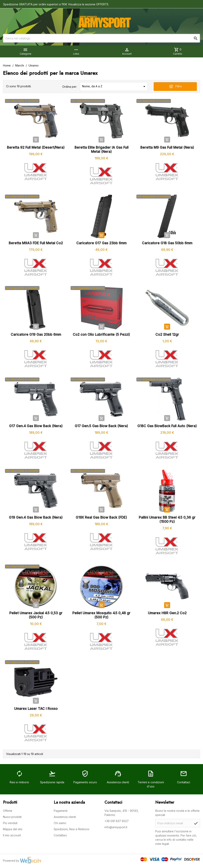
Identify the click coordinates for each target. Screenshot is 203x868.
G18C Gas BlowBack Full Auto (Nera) (167, 426)
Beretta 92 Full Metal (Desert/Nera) (36, 147)
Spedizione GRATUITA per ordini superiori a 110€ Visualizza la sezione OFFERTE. (56, 4)
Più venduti (10, 823)
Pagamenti (61, 811)
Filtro (175, 87)
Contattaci (60, 835)
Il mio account (12, 835)
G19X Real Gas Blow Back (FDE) (101, 517)
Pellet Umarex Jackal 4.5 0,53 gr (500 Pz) (36, 615)
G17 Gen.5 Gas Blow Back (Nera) (101, 426)
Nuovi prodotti (12, 817)
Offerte (8, 811)
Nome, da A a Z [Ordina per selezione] (114, 87)
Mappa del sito (13, 829)
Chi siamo (60, 823)
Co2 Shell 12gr (167, 335)
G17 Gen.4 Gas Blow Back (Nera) (36, 426)
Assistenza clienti (65, 817)
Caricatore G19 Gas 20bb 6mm (36, 335)
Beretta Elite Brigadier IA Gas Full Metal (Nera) (101, 150)
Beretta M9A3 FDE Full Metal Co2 (36, 243)
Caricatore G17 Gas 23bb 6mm (101, 243)
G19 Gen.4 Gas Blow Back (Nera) (36, 517)
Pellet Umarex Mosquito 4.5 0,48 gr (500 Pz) (101, 615)
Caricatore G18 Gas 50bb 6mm (167, 243)
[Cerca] (101, 38)
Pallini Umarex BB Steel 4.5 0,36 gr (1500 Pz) (167, 520)
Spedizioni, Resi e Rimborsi (71, 829)
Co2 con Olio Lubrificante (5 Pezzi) (101, 335)
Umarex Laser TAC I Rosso (36, 709)
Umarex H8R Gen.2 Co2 (167, 613)
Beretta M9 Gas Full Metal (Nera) (167, 147)
